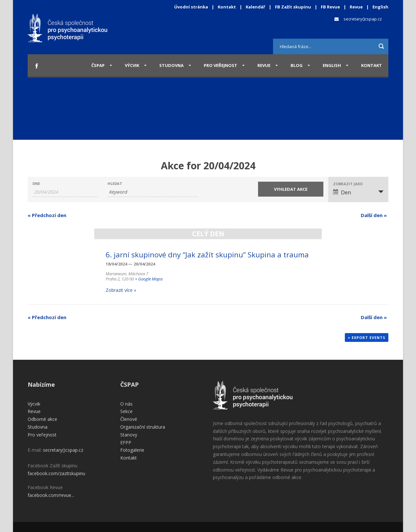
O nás (126, 404)
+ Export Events (367, 337)
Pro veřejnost (221, 65)
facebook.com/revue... (51, 495)
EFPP (126, 442)
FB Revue (330, 7)
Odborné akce (42, 419)
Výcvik (132, 65)
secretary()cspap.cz (363, 19)
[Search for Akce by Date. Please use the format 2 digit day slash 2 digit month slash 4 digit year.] (65, 192)
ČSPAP (98, 65)
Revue (356, 7)
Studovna (171, 65)
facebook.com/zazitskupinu (56, 473)
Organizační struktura (143, 427)
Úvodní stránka (191, 7)
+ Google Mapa (149, 279)
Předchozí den (47, 215)
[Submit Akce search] (291, 189)
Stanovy (129, 435)
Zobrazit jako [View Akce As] (348, 184)
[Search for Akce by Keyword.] (153, 192)
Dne (36, 183)
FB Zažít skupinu (293, 7)
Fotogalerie (132, 450)
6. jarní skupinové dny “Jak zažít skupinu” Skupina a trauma (207, 255)
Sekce (126, 411)
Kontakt (227, 7)
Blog (297, 65)
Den (342, 192)
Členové (129, 419)
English (380, 7)
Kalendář (256, 7)
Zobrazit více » (121, 290)
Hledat (115, 183)
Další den (374, 215)
